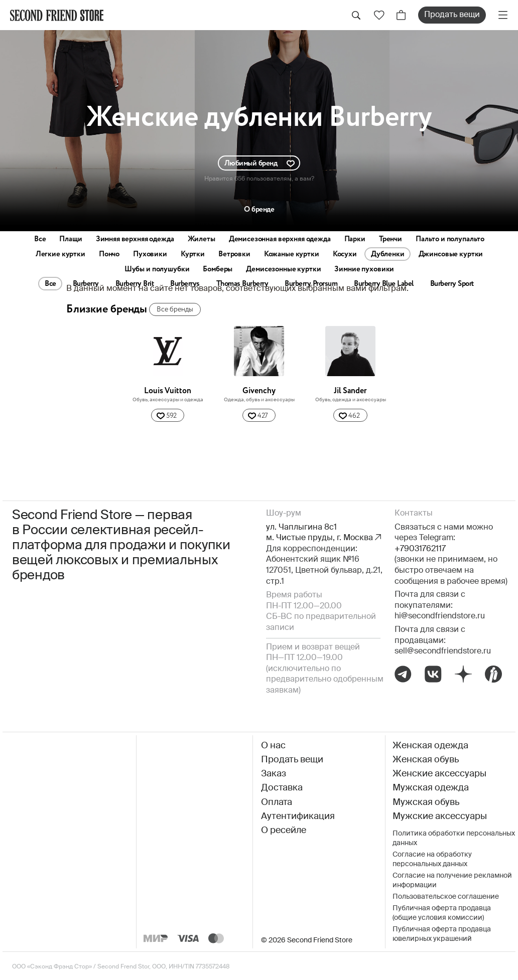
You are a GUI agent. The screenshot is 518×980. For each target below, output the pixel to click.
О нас (273, 746)
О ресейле (284, 831)
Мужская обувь (426, 802)
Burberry (86, 284)
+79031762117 (420, 549)
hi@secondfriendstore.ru (440, 616)
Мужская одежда (431, 788)
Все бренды (175, 309)
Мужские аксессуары (440, 816)
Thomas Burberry (242, 284)
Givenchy (259, 391)
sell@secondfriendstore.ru (443, 651)
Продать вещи (452, 15)
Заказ (274, 774)
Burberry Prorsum (311, 284)
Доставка (282, 788)
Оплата (277, 802)
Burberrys (185, 284)
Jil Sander (350, 391)
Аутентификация (298, 816)
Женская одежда (430, 746)
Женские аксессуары (439, 774)
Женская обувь (426, 760)
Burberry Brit (135, 284)
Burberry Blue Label (384, 284)
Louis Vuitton (168, 391)
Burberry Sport (452, 284)
